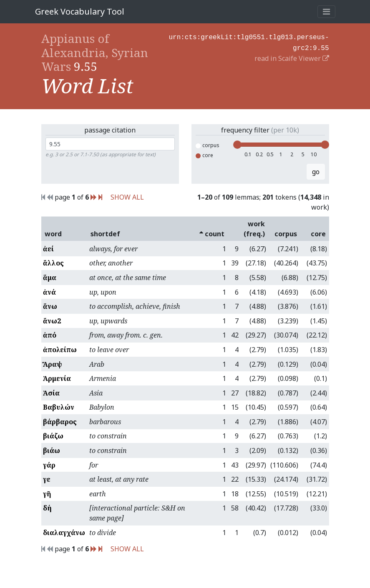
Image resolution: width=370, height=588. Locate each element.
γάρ (49, 465)
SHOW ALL (127, 197)
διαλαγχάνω (64, 533)
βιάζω (53, 436)
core (204, 155)
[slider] (237, 145)
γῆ (47, 494)
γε (47, 479)
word (53, 234)
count (212, 234)
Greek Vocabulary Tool (80, 11)
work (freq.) (254, 229)
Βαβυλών (59, 407)
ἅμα (50, 278)
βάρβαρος (60, 422)
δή (47, 508)
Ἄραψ (53, 364)
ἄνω (50, 306)
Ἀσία (51, 393)
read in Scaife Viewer (292, 57)
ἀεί (48, 249)
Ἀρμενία (57, 378)
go (316, 172)
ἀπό (50, 335)
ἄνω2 (52, 321)
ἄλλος (53, 263)
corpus (208, 145)
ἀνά (49, 292)
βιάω (52, 450)
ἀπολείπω (60, 350)
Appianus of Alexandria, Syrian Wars (95, 52)
